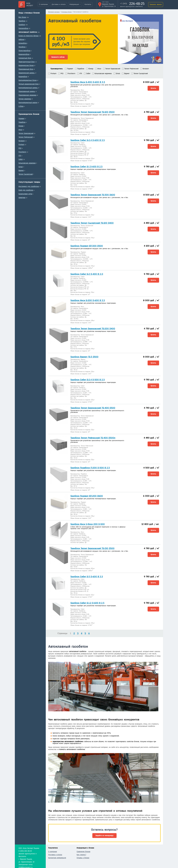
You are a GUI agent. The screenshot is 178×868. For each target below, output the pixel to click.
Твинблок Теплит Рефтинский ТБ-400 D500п (93, 438)
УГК (20, 156)
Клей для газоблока (26, 190)
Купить (153, 88)
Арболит (22, 40)
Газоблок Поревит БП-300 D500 (87, 246)
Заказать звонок (156, 5)
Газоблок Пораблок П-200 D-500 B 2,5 (90, 468)
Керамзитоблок (24, 54)
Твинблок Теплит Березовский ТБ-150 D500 (92, 548)
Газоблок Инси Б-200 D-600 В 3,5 (88, 300)
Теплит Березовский (26, 133)
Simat (21, 167)
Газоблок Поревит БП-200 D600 (87, 496)
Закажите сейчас (58, 57)
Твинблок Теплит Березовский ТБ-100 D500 (93, 112)
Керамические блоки (26, 65)
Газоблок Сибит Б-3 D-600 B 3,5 (87, 577)
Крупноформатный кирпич (28, 103)
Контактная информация (57, 858)
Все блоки (22, 17)
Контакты (88, 4)
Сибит (21, 159)
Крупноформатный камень (28, 88)
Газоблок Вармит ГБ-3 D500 (84, 357)
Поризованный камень (27, 91)
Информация (74, 4)
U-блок (21, 106)
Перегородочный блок (27, 62)
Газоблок (22, 25)
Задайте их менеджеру (104, 836)
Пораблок (22, 122)
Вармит (21, 170)
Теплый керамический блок (29, 84)
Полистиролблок (24, 51)
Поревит (22, 119)
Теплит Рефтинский (26, 137)
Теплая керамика (25, 99)
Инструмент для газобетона (29, 186)
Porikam (21, 145)
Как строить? (81, 855)
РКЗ (20, 148)
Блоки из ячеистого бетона (28, 36)
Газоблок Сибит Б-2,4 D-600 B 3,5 (88, 140)
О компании (43, 4)
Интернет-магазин (54, 12)
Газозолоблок (23, 28)
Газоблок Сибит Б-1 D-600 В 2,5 (86, 167)
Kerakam (22, 141)
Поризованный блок (26, 69)
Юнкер (21, 126)
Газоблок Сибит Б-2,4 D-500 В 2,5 (88, 380)
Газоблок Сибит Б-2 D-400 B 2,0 (87, 274)
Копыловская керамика (27, 163)
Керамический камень (27, 73)
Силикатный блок (25, 58)
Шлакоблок (23, 43)
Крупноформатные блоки (28, 80)
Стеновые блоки (66, 12)
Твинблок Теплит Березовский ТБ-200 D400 (93, 329)
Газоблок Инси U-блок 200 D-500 (88, 524)
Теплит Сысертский (26, 174)
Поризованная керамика (27, 95)
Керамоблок (23, 77)
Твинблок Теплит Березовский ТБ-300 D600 (93, 195)
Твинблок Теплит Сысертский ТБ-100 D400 (92, 223)
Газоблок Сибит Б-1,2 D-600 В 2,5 (87, 603)
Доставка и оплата (59, 4)
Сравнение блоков (83, 852)
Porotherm (22, 152)
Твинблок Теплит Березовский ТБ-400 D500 (93, 408)
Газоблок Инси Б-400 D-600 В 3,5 (88, 82)
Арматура (22, 198)
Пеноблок (22, 47)
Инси (20, 130)
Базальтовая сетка (25, 194)
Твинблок (22, 21)
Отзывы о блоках (83, 858)
